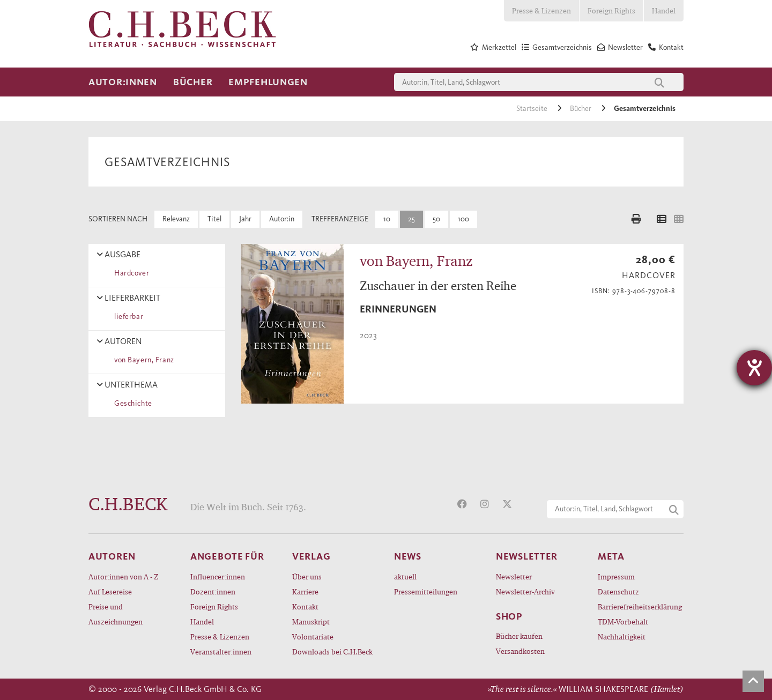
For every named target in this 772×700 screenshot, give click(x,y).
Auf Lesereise (110, 591)
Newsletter (514, 576)
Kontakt (305, 606)
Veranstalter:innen (221, 651)
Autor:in (282, 219)
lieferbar (127, 317)
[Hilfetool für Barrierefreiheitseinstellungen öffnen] (754, 368)
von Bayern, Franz (142, 360)
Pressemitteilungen (426, 591)
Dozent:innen (213, 591)
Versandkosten (520, 651)
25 (411, 219)
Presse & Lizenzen (541, 10)
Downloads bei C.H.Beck (332, 651)
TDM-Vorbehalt (623, 621)
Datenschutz (618, 591)
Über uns (307, 576)
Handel (664, 10)
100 (463, 219)
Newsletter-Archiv (525, 591)
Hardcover (130, 273)
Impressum (616, 576)
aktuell (405, 576)
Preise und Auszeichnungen (116, 614)
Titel (214, 219)
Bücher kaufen (519, 636)
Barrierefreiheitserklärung (640, 606)
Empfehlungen (268, 82)
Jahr (245, 219)
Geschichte (131, 403)
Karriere (305, 591)
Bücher (193, 82)
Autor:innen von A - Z (123, 576)
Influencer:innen (218, 576)
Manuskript (311, 621)
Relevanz (176, 219)
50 (436, 219)
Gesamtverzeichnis (645, 109)
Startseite (533, 109)
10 (387, 219)
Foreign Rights (611, 10)
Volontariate (313, 636)
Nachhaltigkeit (622, 636)
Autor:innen (123, 82)
